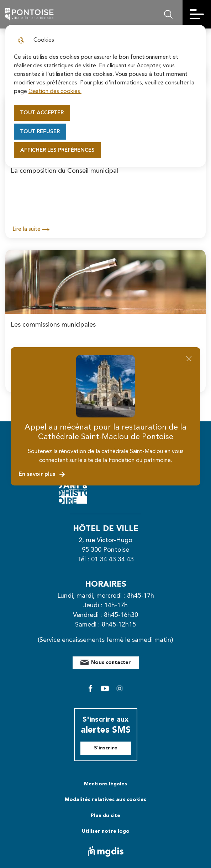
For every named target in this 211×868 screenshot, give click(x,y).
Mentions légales (105, 784)
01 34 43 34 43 (112, 560)
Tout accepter (42, 113)
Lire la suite (31, 229)
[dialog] (105, 96)
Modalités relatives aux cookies (105, 800)
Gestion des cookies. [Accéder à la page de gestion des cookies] (55, 92)
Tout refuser (40, 132)
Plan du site (105, 816)
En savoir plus (42, 474)
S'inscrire (106, 748)
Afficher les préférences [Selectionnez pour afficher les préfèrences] (57, 150)
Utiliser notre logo (106, 831)
